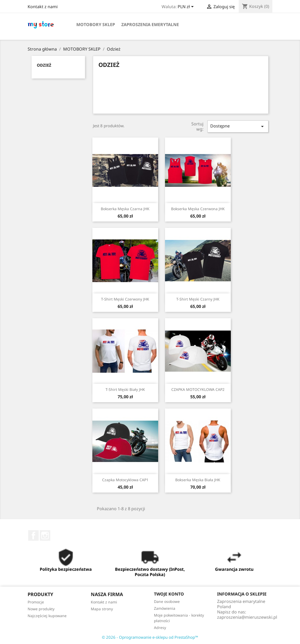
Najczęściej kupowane (47, 616)
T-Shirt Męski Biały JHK (125, 389)
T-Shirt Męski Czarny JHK (198, 299)
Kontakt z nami (43, 7)
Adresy (160, 628)
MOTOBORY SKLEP (96, 24)
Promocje (36, 602)
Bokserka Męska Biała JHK (198, 480)
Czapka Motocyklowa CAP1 (125, 480)
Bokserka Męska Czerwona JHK (198, 209)
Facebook (33, 535)
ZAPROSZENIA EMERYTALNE (150, 24)
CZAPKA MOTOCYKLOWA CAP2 (198, 389)
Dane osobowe (167, 601)
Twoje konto (169, 594)
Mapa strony (102, 609)
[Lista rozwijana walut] (187, 7)
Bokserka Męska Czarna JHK (125, 209)
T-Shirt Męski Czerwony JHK (125, 299)
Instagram (45, 535)
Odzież (44, 65)
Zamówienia (165, 608)
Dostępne (238, 126)
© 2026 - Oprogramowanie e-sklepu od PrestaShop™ (150, 637)
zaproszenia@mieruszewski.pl (247, 617)
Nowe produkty (41, 609)
